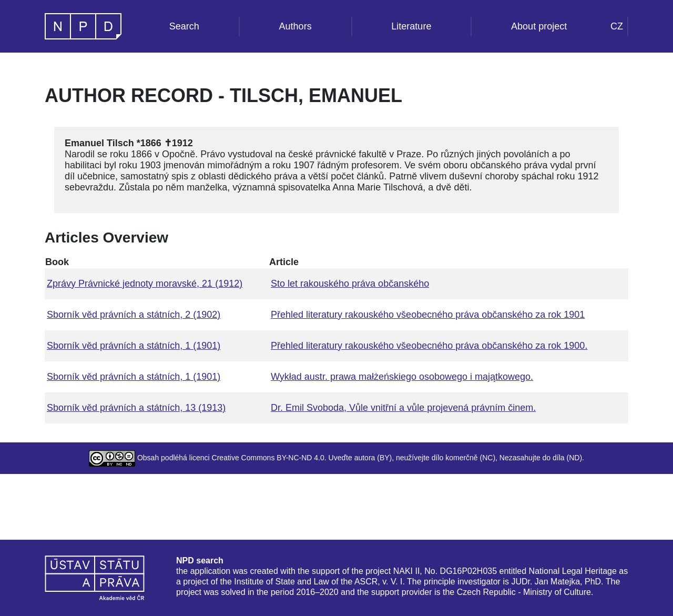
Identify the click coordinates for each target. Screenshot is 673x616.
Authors (295, 26)
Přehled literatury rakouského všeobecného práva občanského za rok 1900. (429, 346)
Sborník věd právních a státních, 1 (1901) (134, 346)
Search (184, 26)
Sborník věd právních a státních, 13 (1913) (136, 408)
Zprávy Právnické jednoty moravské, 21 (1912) (145, 284)
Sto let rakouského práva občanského (350, 284)
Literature (411, 26)
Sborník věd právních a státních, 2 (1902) (134, 315)
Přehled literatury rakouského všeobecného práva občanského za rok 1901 (428, 315)
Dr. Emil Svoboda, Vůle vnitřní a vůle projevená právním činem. (403, 408)
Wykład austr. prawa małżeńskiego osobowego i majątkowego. (402, 377)
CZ (617, 26)
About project (539, 26)
